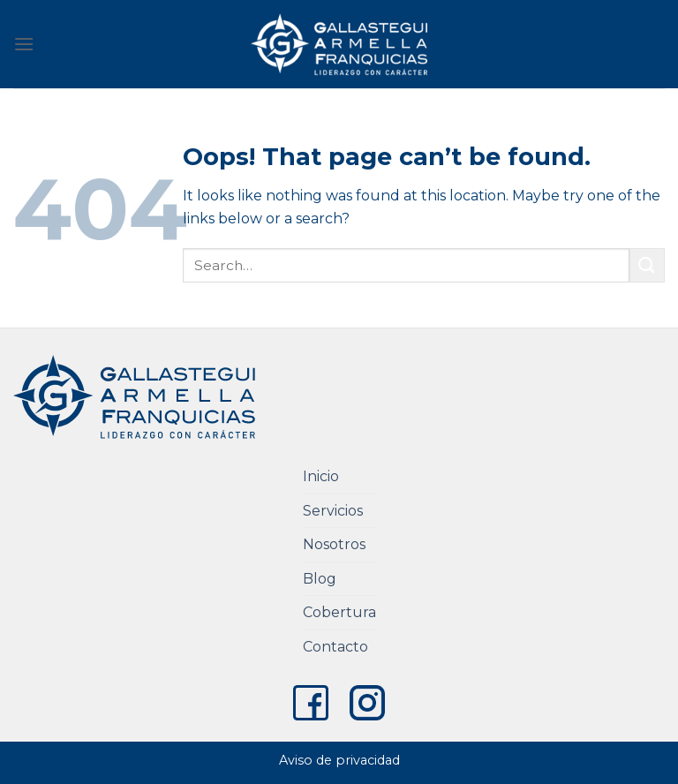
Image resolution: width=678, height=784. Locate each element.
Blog (320, 579)
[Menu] (24, 44)
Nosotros (334, 544)
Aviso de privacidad (339, 760)
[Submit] (647, 265)
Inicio (321, 476)
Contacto (335, 647)
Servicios (333, 511)
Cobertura (339, 612)
